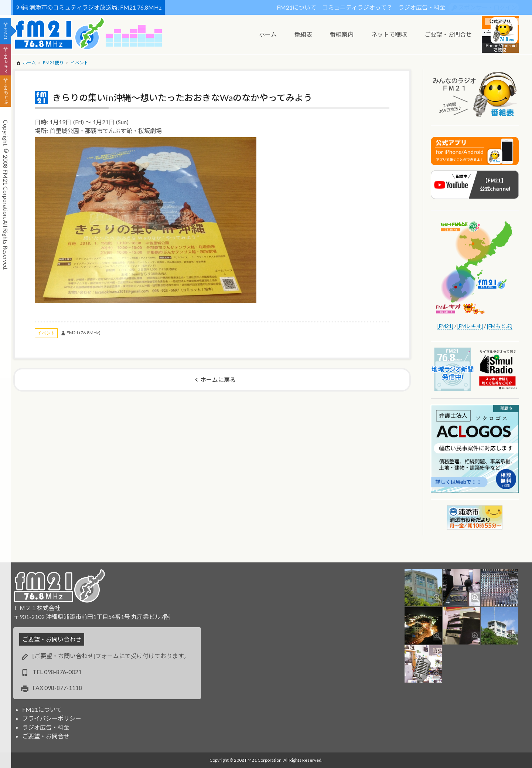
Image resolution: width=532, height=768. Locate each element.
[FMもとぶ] (500, 326)
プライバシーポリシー (52, 718)
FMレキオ (6, 62)
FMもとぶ (6, 94)
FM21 (6, 34)
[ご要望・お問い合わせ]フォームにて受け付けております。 (111, 656)
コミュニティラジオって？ (357, 7)
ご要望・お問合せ (46, 736)
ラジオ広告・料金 (422, 7)
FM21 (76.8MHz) (83, 333)
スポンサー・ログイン (488, 7)
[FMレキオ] (470, 326)
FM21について (296, 7)
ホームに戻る (218, 380)
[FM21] (445, 326)
